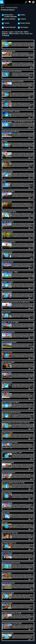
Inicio (3, 8)
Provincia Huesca (12, 8)
